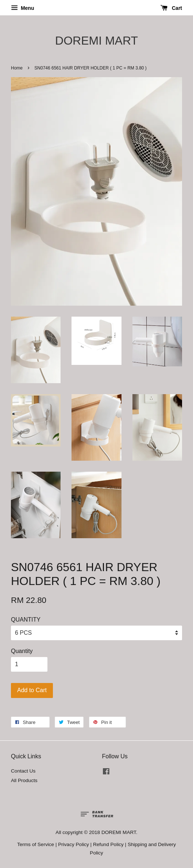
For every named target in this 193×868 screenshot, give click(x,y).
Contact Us (23, 771)
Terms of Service (36, 844)
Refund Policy (108, 844)
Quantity (22, 651)
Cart (171, 8)
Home (17, 68)
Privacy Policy (74, 844)
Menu (22, 8)
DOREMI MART (96, 41)
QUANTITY (26, 620)
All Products (24, 780)
